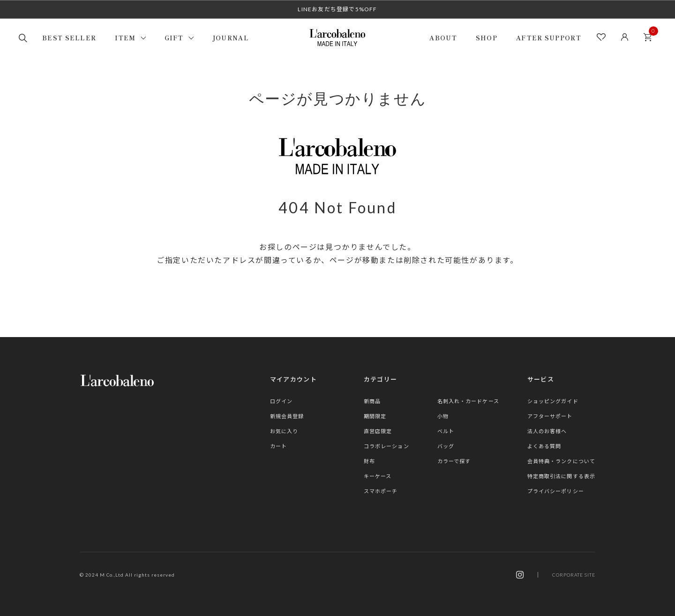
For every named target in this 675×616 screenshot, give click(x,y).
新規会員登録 (287, 416)
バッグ (446, 446)
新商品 (372, 401)
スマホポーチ (381, 491)
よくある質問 (544, 446)
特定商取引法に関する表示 (561, 476)
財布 (369, 461)
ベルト (446, 431)
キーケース (378, 476)
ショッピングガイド (553, 401)
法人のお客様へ (547, 431)
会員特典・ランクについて (561, 461)
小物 (443, 416)
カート (650, 34)
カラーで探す (454, 461)
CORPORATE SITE (574, 575)
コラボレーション (386, 446)
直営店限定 (378, 431)
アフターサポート (550, 416)
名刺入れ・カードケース (468, 401)
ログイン (281, 401)
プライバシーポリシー (556, 491)
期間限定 (375, 416)
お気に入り (284, 431)
